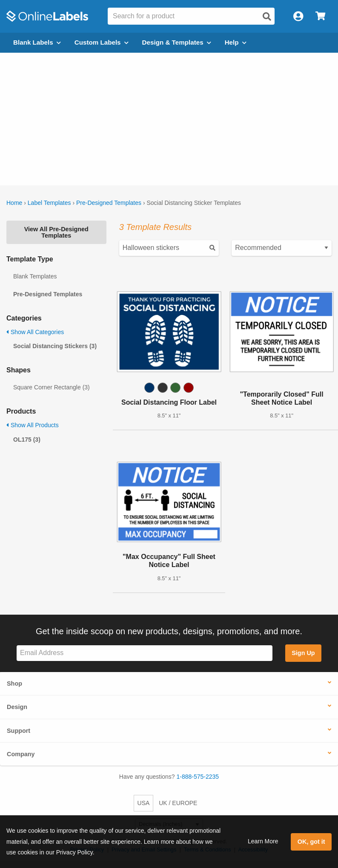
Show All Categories (35, 332)
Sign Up (303, 653)
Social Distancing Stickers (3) (55, 346)
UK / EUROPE (178, 803)
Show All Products (33, 425)
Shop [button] (14, 684)
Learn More (263, 841)
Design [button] (17, 707)
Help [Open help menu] (236, 42)
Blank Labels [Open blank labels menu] (37, 42)
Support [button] (19, 731)
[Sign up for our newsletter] (145, 653)
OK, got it (311, 842)
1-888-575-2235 (198, 777)
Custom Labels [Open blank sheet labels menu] (102, 42)
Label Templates (49, 203)
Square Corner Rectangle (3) (52, 387)
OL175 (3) (27, 440)
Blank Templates (35, 276)
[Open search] (267, 17)
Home (14, 203)
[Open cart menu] (320, 16)
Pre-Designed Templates (109, 203)
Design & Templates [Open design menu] (177, 42)
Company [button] (21, 754)
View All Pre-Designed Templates (56, 232)
